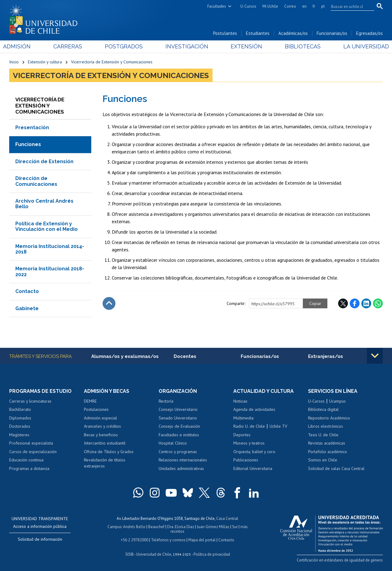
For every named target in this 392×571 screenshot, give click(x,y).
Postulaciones (96, 409)
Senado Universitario (178, 418)
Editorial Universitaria (253, 468)
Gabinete (27, 308)
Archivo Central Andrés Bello (44, 204)
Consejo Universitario (178, 409)
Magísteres (19, 435)
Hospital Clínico (173, 443)
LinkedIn (366, 303)
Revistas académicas (327, 443)
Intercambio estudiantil (105, 443)
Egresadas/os (369, 33)
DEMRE (90, 401)
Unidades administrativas (181, 468)
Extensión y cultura (45, 62)
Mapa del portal (202, 540)
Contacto (27, 291)
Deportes (242, 435)
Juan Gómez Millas (213, 527)
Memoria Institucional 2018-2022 (50, 271)
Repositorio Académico (329, 418)
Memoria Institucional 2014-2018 (50, 249)
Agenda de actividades (254, 409)
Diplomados (20, 418)
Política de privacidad (212, 554)
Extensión (245, 46)
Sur (235, 527)
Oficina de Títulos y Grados (109, 452)
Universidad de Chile (154, 554)
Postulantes (225, 33)
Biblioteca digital (323, 409)
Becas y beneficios (101, 435)
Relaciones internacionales (183, 460)
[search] (349, 6)
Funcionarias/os (332, 33)
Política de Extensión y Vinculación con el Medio (47, 226)
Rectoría (166, 401)
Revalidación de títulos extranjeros (105, 463)
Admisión (23, 46)
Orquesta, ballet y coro (254, 452)
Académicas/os (293, 33)
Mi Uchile (270, 6)
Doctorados (20, 426)
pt (323, 6)
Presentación (32, 128)
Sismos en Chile (323, 460)
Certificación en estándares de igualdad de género (340, 560)
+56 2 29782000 (134, 540)
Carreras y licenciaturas (30, 401)
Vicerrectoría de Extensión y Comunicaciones (112, 62)
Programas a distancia (29, 468)
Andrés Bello (134, 527)
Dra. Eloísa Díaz (181, 527)
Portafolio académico (328, 452)
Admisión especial (100, 418)
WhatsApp (378, 303)
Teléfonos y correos (168, 540)
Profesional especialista (31, 443)
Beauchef (156, 527)
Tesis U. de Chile (323, 435)
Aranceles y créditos (102, 426)
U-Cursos (248, 6)
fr (314, 6)
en (304, 6)
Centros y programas (178, 452)
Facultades (217, 6)
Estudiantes (258, 33)
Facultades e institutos (179, 435)
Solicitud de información (40, 539)
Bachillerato (20, 409)
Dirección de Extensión (44, 162)
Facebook (355, 303)
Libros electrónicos (326, 426)
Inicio (14, 62)
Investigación (187, 46)
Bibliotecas (299, 46)
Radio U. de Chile (249, 426)
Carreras (72, 46)
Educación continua (26, 460)
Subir (109, 303)
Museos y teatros (249, 443)
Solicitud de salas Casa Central (336, 468)
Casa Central (227, 518)
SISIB (130, 554)
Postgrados (126, 46)
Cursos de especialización (33, 452)
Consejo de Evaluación (179, 426)
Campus (115, 527)
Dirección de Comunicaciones (36, 181)
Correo (290, 6)
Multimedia (243, 418)
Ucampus (337, 401)
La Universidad (360, 46)
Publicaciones (246, 460)
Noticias (240, 401)
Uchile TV (278, 426)
